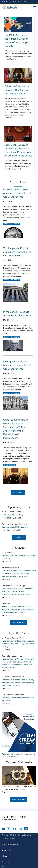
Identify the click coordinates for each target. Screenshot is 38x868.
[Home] (17, 7)
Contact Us (6, 862)
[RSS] (26, 829)
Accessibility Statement (10, 845)
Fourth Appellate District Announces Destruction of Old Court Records (17, 193)
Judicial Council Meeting (12, 515)
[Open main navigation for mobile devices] (35, 7)
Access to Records (8, 839)
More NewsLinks (19, 623)
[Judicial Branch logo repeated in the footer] (19, 835)
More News (18, 492)
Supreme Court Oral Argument (15, 527)
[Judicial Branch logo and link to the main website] (19, 2)
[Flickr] (15, 829)
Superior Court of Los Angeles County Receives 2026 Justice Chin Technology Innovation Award (18, 683)
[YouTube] (3, 829)
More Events (19, 537)
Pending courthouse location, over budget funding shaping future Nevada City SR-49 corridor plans (18, 610)
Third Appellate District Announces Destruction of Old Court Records (17, 252)
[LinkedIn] (20, 829)
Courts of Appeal (12, 224)
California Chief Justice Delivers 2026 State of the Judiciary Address (17, 90)
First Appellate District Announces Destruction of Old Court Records (17, 365)
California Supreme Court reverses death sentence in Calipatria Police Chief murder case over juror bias (19, 574)
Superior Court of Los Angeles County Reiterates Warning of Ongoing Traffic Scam (18, 644)
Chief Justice (10, 465)
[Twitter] (9, 829)
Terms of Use (6, 850)
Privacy (4, 856)
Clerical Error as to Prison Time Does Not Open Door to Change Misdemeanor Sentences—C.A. (17, 592)
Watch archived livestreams (12, 754)
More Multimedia (19, 800)
